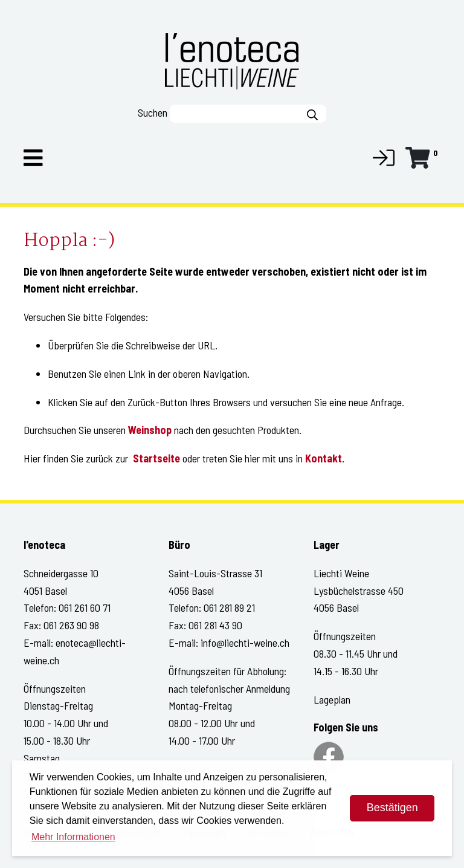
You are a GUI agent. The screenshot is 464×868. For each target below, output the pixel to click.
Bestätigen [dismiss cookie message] (392, 808)
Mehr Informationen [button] (73, 837)
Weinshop (150, 430)
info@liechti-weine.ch (245, 643)
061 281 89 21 (229, 607)
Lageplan (332, 699)
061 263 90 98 (71, 625)
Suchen (153, 112)
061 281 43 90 (215, 625)
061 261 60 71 (85, 607)
